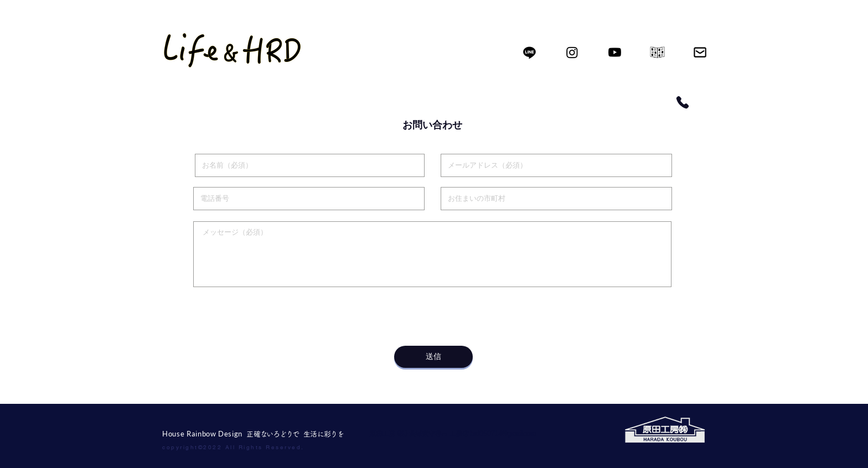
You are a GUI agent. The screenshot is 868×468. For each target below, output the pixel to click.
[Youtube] (615, 52)
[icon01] (657, 52)
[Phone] (683, 102)
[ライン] (529, 52)
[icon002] (700, 52)
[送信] (433, 357)
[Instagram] (572, 52)
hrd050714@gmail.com (503, 433)
